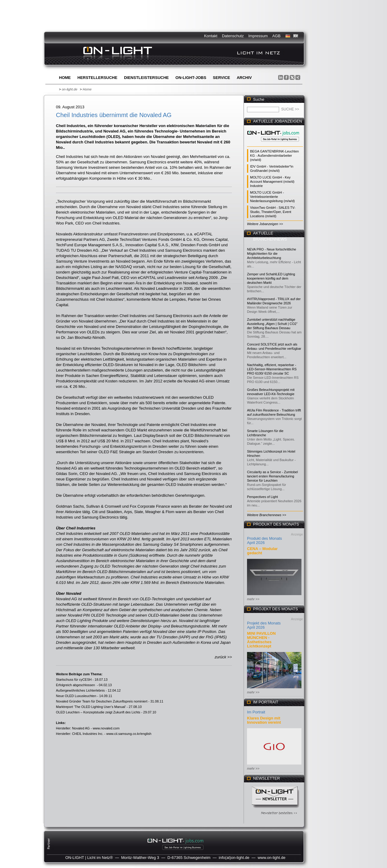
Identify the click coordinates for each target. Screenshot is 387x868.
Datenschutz (233, 36)
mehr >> (253, 599)
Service (221, 78)
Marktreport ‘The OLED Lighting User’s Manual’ (91, 707)
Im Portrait (256, 712)
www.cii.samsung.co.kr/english (129, 734)
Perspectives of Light (262, 497)
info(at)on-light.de (234, 858)
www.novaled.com (106, 728)
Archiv (244, 78)
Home (65, 78)
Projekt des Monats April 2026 (264, 625)
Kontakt (211, 36)
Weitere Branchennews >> (267, 515)
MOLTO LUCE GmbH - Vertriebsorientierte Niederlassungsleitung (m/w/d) (272, 197)
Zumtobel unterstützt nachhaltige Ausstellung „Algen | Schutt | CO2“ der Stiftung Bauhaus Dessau (272, 324)
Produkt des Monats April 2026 (265, 540)
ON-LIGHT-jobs (191, 78)
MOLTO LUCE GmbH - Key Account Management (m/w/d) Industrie (272, 182)
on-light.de (69, 89)
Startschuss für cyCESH (74, 680)
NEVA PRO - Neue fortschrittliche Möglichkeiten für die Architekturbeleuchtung (272, 254)
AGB (276, 36)
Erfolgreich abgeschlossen (76, 685)
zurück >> (223, 657)
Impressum (258, 36)
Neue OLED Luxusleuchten (76, 696)
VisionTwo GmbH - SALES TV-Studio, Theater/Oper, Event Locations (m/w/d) (273, 212)
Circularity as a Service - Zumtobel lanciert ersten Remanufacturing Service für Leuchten (272, 476)
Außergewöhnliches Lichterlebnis (80, 690)
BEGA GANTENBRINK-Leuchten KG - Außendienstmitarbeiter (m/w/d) (274, 156)
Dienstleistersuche (146, 78)
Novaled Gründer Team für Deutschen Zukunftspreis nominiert (102, 701)
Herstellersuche (97, 78)
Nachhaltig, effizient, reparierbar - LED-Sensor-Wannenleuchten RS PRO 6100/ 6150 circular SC (272, 369)
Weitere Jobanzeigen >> (265, 224)
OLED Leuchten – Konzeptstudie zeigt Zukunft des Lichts (98, 712)
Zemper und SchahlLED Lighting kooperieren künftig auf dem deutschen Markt (271, 278)
